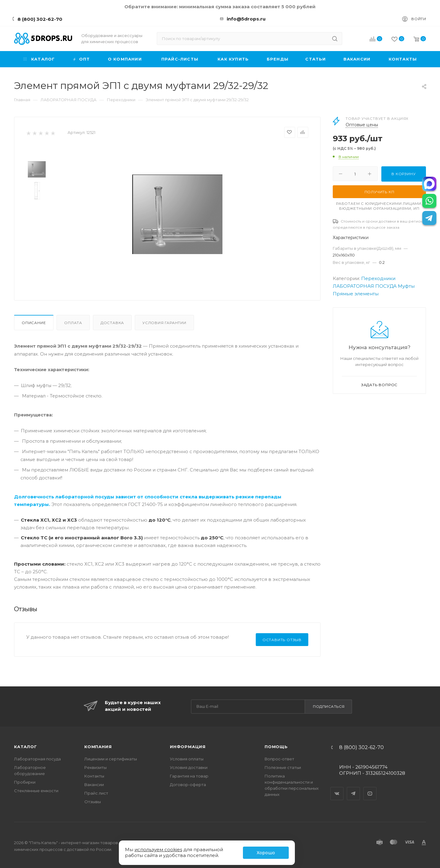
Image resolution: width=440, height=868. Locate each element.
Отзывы (93, 802)
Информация (188, 747)
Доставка (112, 323)
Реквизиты (95, 767)
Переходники (378, 278)
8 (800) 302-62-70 (40, 19)
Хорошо (266, 853)
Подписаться (329, 706)
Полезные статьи (283, 767)
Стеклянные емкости (36, 791)
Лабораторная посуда (37, 759)
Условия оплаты (187, 759)
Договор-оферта (188, 785)
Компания (98, 747)
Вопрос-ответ (279, 759)
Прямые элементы (356, 294)
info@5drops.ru (246, 19)
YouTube (370, 788)
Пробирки (25, 782)
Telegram (354, 788)
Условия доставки (189, 767)
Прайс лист (96, 793)
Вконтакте (337, 788)
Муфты (406, 286)
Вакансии (94, 785)
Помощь (276, 747)
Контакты (94, 776)
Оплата (73, 323)
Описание (34, 323)
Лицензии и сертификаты (111, 759)
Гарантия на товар (189, 776)
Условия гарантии (164, 323)
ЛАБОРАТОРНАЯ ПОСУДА (365, 286)
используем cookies (158, 850)
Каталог (26, 747)
